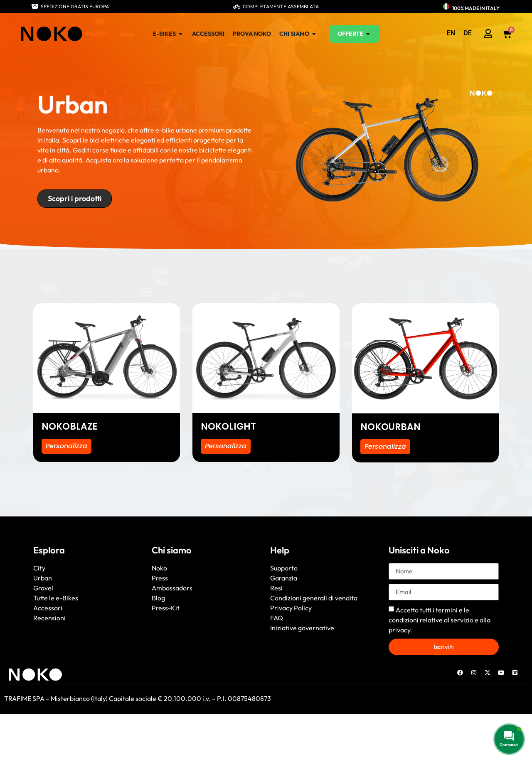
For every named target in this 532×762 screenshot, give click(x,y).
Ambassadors (172, 588)
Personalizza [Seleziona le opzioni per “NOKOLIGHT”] (226, 446)
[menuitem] (451, 33)
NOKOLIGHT (228, 426)
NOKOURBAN (390, 427)
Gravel (43, 588)
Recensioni (49, 618)
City (39, 568)
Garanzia (284, 578)
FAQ (277, 618)
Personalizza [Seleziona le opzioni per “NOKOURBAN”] (385, 446)
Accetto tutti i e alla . (440, 619)
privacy (399, 629)
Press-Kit (166, 608)
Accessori (48, 608)
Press (160, 578)
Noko (159, 568)
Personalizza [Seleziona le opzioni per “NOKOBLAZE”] (67, 446)
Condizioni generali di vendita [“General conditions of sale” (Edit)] (314, 598)
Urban (43, 578)
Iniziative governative (302, 628)
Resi (276, 588)
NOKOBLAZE (69, 426)
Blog (158, 598)
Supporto (284, 568)
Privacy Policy (291, 608)
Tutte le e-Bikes (56, 598)
